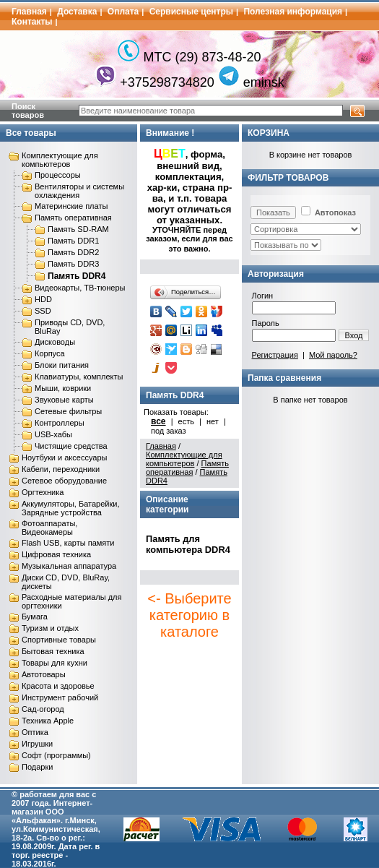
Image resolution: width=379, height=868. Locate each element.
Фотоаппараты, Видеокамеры (49, 528)
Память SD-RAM (78, 229)
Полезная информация (293, 12)
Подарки (37, 767)
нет (213, 421)
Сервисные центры (191, 12)
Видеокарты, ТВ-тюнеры (80, 288)
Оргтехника (43, 492)
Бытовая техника (53, 651)
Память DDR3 (73, 264)
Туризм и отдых (50, 628)
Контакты (32, 22)
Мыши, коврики (63, 388)
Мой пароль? (333, 355)
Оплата (123, 12)
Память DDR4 (77, 276)
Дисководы (55, 342)
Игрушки (37, 744)
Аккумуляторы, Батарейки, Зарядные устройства (70, 508)
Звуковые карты (64, 400)
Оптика (35, 732)
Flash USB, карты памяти (68, 543)
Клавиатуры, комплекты (79, 377)
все (158, 421)
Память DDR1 (73, 241)
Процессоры (58, 175)
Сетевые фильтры (68, 411)
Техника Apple (48, 721)
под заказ (169, 431)
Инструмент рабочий (60, 697)
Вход (354, 335)
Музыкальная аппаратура (69, 566)
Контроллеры (60, 423)
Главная (29, 12)
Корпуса (50, 353)
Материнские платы (71, 206)
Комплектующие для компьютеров (60, 160)
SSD (43, 311)
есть (186, 421)
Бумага (35, 616)
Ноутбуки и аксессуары (64, 457)
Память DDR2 (73, 252)
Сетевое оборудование (64, 481)
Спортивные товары (59, 640)
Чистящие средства (71, 446)
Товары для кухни (55, 663)
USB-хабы (53, 434)
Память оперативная (73, 218)
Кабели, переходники (61, 469)
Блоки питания (62, 365)
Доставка (77, 12)
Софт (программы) (56, 755)
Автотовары (44, 674)
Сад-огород (43, 709)
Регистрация (275, 355)
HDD (43, 299)
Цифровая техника (56, 554)
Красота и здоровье (58, 686)
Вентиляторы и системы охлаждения (79, 191)
